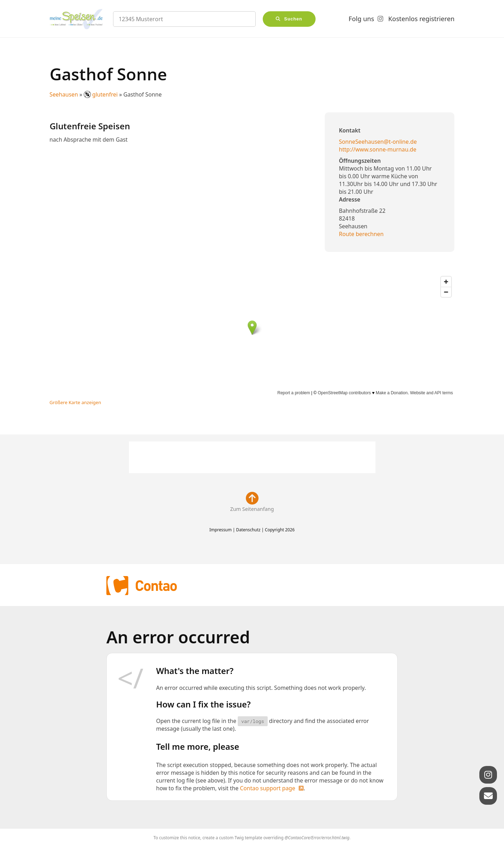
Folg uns (361, 19)
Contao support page (267, 788)
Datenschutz (248, 530)
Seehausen (64, 94)
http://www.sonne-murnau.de (378, 149)
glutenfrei (102, 94)
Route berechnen (361, 234)
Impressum (220, 530)
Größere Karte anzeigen (76, 402)
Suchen (293, 19)
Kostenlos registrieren (421, 19)
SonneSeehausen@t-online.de (378, 142)
